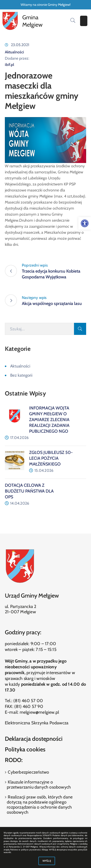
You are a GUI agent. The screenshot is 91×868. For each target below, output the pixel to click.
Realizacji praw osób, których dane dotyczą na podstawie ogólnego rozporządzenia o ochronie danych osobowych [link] (40, 805)
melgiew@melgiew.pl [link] (39, 712)
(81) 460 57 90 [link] (29, 706)
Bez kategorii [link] (21, 375)
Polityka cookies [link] (25, 749)
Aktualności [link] (14, 52)
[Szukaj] (39, 329)
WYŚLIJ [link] (47, 861)
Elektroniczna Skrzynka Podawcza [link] (37, 723)
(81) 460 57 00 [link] (28, 701)
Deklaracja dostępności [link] (34, 739)
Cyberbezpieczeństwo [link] (28, 772)
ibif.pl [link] (9, 65)
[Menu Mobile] (84, 21)
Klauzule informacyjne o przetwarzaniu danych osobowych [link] (39, 785)
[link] (85, 223)
